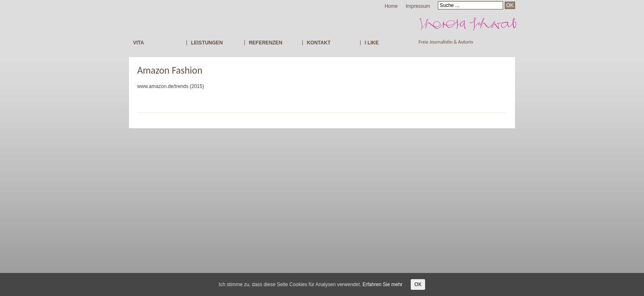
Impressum (418, 6)
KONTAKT (319, 43)
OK (418, 284)
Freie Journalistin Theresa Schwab (489, 24)
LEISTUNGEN (207, 43)
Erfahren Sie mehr (383, 284)
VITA (138, 43)
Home (391, 6)
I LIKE (372, 43)
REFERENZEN (266, 43)
